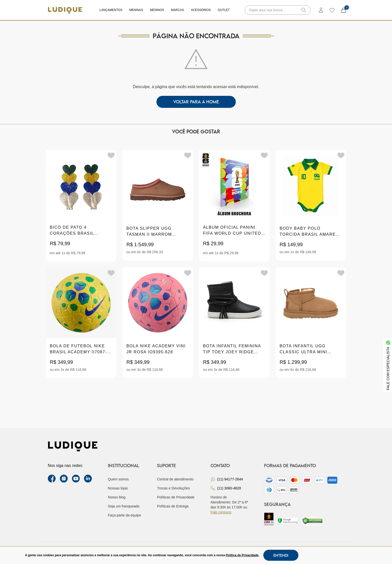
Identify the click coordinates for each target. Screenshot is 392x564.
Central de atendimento (175, 479)
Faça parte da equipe (124, 515)
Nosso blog (117, 497)
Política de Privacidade (242, 555)
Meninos (157, 10)
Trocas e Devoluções (173, 488)
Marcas (177, 10)
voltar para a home (196, 102)
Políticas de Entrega (173, 506)
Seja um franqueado (124, 506)
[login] (321, 10)
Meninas (136, 10)
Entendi (281, 555)
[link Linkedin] (88, 479)
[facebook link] (52, 479)
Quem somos (118, 479)
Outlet (224, 10)
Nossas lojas (118, 488)
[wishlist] (332, 10)
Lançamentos (111, 10)
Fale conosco (221, 512)
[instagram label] (64, 479)
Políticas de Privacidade (176, 497)
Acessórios (201, 10)
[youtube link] (76, 479)
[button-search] (304, 10)
